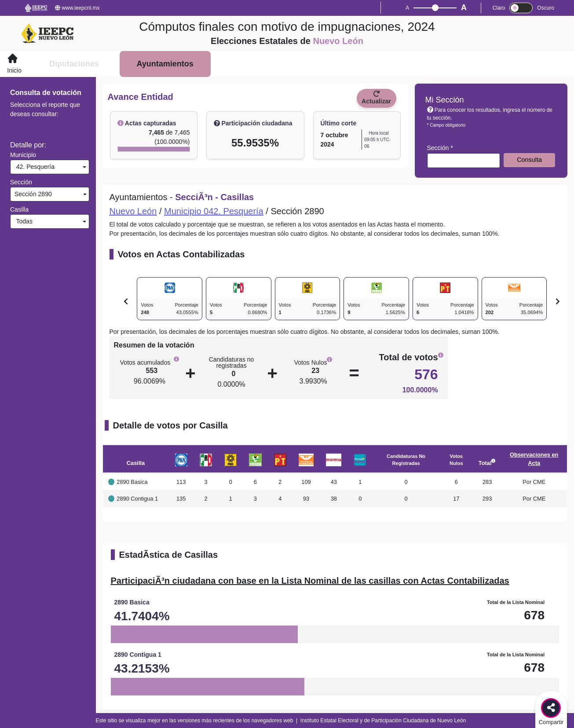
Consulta (529, 160)
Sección (21, 182)
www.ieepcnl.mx (77, 8)
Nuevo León (133, 211)
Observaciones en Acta (534, 459)
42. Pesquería (34, 167)
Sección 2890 (32, 194)
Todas (23, 221)
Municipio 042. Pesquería (214, 211)
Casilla (19, 209)
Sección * (440, 148)
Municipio (23, 155)
